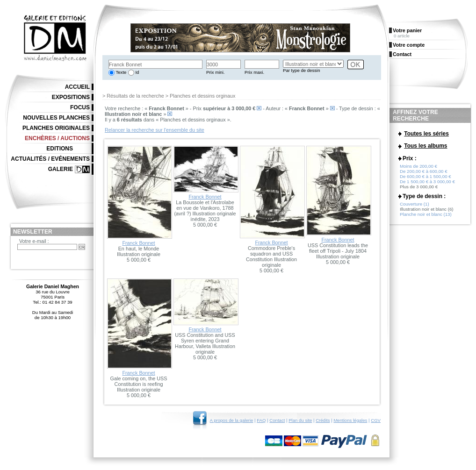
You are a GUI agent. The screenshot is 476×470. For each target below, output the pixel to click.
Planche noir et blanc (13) (426, 216)
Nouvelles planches (56, 118)
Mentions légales (350, 420)
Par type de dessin (301, 70)
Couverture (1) (415, 206)
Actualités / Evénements (50, 159)
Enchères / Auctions (57, 138)
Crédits (323, 420)
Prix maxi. (254, 72)
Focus (80, 107)
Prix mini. (215, 72)
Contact (277, 420)
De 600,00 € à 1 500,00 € (426, 178)
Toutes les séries (426, 134)
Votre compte (409, 45)
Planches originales (56, 128)
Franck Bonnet (138, 243)
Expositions (71, 97)
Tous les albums (426, 146)
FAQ (261, 420)
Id (137, 72)
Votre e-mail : (34, 241)
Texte (120, 72)
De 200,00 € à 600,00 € (424, 173)
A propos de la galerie (232, 420)
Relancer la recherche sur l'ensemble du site (155, 130)
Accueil (77, 87)
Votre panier (407, 30)
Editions (60, 149)
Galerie (61, 169)
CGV (376, 420)
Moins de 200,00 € (418, 168)
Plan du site (300, 420)
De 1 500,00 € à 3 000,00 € (427, 183)
